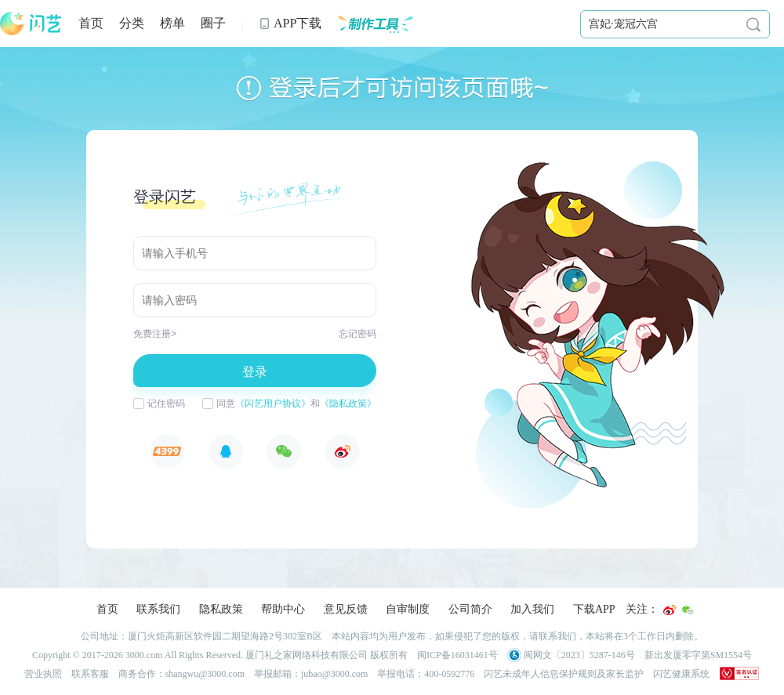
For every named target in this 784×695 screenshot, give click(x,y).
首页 (91, 23)
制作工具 (375, 24)
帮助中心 (283, 609)
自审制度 (408, 609)
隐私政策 (221, 609)
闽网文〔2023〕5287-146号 (571, 655)
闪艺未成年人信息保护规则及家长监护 (564, 674)
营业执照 (43, 674)
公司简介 (470, 609)
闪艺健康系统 (681, 674)
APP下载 (290, 23)
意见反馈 (346, 609)
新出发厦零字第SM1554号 (698, 655)
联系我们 (158, 609)
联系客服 (90, 674)
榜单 (172, 23)
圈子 (213, 23)
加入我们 (532, 609)
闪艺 (31, 24)
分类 (132, 23)
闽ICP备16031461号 (457, 655)
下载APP (594, 609)
